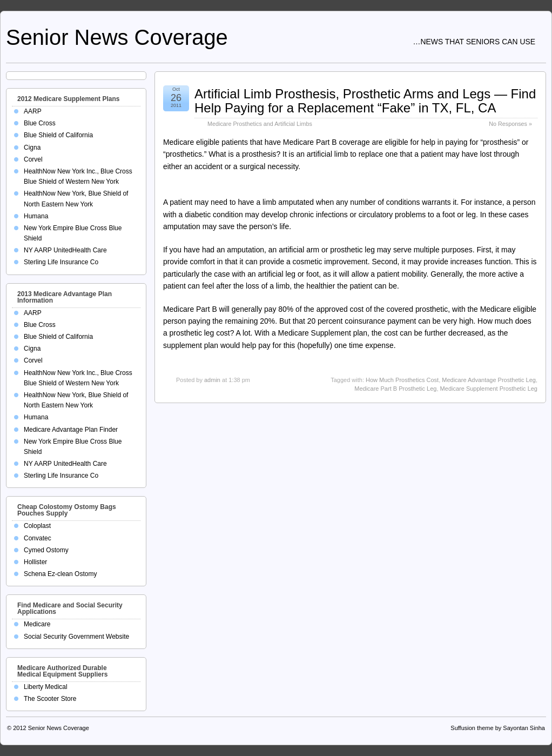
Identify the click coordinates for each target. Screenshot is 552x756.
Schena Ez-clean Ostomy (60, 574)
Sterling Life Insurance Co (61, 262)
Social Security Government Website (76, 637)
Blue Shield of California (58, 135)
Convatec (38, 538)
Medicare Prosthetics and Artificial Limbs (260, 124)
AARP (33, 111)
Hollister (35, 562)
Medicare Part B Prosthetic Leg (395, 389)
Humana (36, 216)
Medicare (37, 624)
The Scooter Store (50, 699)
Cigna (32, 148)
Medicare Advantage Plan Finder (71, 430)
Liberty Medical (46, 687)
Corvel (33, 159)
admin (212, 380)
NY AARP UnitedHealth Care (65, 250)
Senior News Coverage (117, 37)
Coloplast (37, 526)
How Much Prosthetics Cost (402, 380)
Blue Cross (40, 123)
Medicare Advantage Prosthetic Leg (489, 380)
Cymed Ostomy (46, 550)
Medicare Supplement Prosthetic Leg (489, 389)
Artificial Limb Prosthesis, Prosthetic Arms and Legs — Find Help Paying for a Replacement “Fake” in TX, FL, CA (365, 101)
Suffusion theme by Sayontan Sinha (498, 728)
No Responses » (510, 124)
